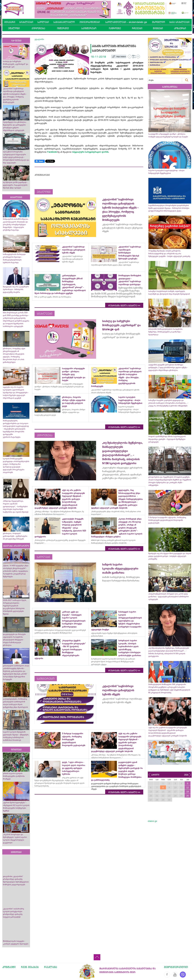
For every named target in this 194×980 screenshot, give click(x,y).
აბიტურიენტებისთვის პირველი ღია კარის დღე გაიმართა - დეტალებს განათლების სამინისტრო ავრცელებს (169, 597)
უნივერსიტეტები (90, 22)
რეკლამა (51, 967)
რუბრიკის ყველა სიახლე (124, 306)
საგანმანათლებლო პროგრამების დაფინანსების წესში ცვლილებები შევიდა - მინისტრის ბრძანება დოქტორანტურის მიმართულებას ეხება (169, 208)
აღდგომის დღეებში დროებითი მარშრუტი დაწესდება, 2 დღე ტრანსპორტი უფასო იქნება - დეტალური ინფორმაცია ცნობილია (168, 367)
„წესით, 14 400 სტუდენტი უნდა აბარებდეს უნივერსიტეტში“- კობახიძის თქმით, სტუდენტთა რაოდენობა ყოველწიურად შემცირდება (16, 571)
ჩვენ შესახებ (30, 967)
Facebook (52, 152)
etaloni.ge (152, 821)
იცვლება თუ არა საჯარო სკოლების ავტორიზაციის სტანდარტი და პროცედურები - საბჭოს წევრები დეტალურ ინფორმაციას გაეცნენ (16, 393)
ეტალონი (14, 28)
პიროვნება (38, 28)
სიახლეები (26, 22)
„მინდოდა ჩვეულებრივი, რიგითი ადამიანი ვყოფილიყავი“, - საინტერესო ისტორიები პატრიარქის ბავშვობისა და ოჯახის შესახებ (16, 506)
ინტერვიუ (63, 28)
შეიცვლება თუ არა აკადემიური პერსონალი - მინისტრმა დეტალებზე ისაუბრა (16, 289)
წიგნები (158, 28)
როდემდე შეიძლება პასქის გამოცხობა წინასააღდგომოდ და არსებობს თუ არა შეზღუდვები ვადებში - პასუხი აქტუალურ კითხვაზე (169, 254)
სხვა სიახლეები (179, 22)
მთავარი (10, 22)
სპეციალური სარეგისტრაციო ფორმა (90, 152)
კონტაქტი (9, 967)
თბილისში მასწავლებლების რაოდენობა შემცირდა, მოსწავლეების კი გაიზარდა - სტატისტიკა (165, 332)
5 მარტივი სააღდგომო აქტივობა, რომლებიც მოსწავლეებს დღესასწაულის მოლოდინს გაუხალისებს (167, 520)
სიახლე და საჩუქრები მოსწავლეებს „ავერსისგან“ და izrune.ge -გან (16, 64)
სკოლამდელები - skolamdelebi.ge (126, 22)
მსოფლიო (158, 22)
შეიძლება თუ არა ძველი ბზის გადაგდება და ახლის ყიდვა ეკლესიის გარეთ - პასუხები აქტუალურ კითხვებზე (170, 556)
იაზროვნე (115, 28)
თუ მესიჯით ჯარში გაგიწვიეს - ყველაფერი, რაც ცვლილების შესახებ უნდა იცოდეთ (15, 185)
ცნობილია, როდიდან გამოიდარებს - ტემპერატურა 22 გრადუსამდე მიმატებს (15, 536)
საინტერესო (89, 28)
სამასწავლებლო (64, 22)
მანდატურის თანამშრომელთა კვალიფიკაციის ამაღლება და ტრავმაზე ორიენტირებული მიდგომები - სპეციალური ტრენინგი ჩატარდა (16, 225)
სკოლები (43, 22)
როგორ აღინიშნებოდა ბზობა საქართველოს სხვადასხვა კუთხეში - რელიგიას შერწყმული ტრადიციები (167, 439)
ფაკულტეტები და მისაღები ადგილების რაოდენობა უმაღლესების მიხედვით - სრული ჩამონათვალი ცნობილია (14, 640)
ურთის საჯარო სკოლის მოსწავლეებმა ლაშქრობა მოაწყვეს (14, 776)
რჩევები (137, 28)
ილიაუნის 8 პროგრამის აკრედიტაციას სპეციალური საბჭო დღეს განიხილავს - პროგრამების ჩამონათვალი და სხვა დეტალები (16, 157)
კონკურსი (180, 28)
